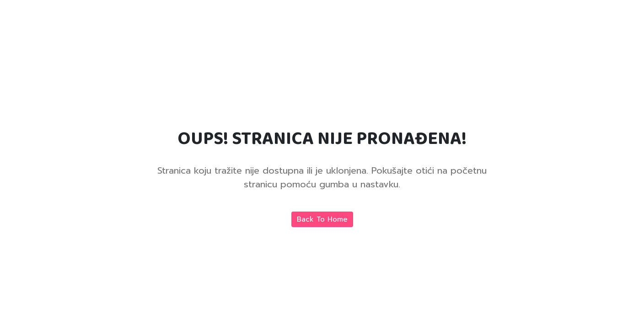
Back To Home (322, 219)
